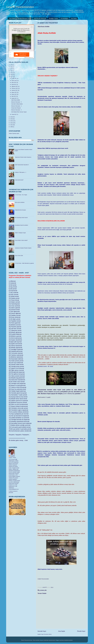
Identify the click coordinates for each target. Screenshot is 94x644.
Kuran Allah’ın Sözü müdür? (21, 240)
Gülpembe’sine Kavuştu (20, 210)
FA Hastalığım (64, 18)
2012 (12, 125)
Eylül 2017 (14, 84)
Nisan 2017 (14, 94)
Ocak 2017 (14, 114)
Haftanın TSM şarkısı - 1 (21, 172)
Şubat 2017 (14, 98)
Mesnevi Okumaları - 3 (16, 110)
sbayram (42, 640)
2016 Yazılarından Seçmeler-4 (22, 165)
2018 (12, 75)
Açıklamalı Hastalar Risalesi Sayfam (23, 248)
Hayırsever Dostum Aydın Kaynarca (23, 157)
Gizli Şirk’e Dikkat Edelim (17, 104)
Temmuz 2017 (15, 88)
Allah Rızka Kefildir (16, 100)
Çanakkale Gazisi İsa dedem (21, 225)
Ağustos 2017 (15, 86)
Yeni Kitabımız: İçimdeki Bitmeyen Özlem (20, 18)
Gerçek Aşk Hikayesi (16, 108)
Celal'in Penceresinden (20, 7)
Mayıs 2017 (14, 92)
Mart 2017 (14, 96)
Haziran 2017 (15, 90)
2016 (12, 117)
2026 (12, 65)
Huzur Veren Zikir (19, 256)
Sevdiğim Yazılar (53, 18)
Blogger (57, 640)
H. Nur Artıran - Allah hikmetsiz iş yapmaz (24, 263)
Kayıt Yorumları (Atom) (46, 634)
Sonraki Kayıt (42, 631)
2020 (12, 71)
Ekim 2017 (14, 82)
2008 (12, 127)
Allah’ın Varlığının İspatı (20, 233)
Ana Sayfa (74, 18)
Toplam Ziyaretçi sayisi (14, 133)
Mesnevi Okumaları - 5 (16, 102)
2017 (12, 77)
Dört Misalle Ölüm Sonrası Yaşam (19, 112)
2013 (12, 123)
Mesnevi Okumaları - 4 (16, 106)
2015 (12, 119)
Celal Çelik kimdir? (19, 180)
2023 (12, 67)
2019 (12, 73)
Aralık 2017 (14, 79)
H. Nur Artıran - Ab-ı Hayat (21, 195)
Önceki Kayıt (81, 631)
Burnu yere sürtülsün (20, 202)
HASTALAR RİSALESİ (40, 18)
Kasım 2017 (14, 80)
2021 (12, 69)
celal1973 (13, 456)
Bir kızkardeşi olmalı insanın (21, 218)
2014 (12, 121)
